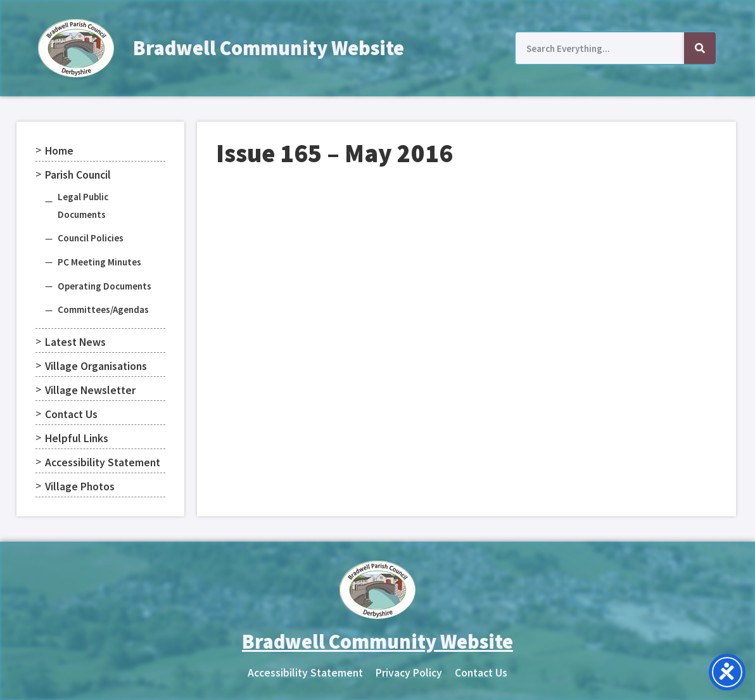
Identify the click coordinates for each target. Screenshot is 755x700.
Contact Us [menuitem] (71, 414)
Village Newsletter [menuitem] (90, 390)
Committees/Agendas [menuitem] (103, 309)
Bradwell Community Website (269, 48)
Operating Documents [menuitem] (105, 286)
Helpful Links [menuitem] (77, 438)
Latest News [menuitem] (75, 342)
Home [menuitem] (59, 151)
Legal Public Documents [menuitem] (83, 206)
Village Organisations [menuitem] (96, 366)
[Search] (700, 48)
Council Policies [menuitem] (91, 238)
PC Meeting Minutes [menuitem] (99, 262)
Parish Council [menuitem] (78, 175)
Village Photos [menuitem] (80, 487)
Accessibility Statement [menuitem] (103, 462)
